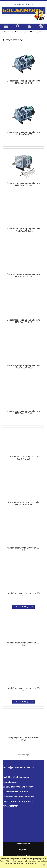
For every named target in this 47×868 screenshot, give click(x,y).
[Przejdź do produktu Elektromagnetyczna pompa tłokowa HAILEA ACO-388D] (23, 351)
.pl (29, 777)
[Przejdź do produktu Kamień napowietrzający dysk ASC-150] (23, 674)
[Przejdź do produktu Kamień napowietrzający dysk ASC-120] (23, 628)
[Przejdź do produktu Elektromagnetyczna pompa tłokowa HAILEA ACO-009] (23, 64)
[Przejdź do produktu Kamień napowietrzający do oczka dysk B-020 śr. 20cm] (23, 488)
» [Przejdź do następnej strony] (31, 756)
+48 (15, 768)
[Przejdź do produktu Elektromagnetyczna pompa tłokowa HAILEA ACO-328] (23, 306)
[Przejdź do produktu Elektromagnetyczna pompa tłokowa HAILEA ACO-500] (23, 397)
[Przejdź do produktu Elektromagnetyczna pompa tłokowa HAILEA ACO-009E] (23, 115)
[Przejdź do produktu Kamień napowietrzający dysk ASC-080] (23, 533)
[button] (6, 26)
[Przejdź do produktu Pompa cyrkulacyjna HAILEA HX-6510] (23, 723)
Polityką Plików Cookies (8, 861)
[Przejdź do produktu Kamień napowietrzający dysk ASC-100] (23, 579)
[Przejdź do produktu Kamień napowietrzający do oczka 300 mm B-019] (23, 442)
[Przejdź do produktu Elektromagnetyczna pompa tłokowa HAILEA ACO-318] (23, 260)
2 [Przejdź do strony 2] (23, 756)
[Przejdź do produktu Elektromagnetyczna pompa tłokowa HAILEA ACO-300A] (23, 214)
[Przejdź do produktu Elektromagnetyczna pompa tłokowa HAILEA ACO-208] (23, 166)
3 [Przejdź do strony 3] (27, 756)
